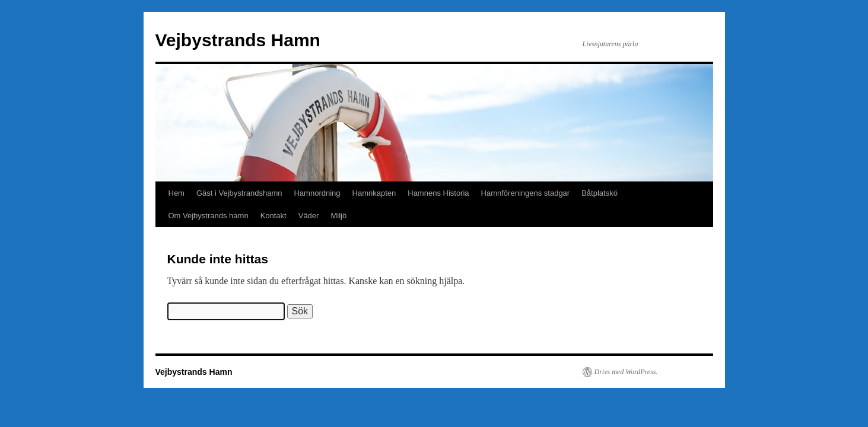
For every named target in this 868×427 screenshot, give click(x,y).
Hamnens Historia (438, 193)
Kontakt (274, 216)
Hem (177, 193)
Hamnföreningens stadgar (526, 193)
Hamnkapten (374, 193)
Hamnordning (317, 193)
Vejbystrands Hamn (238, 40)
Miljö (338, 216)
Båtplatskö (600, 193)
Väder (309, 216)
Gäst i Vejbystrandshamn (239, 193)
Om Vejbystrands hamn (209, 216)
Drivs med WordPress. (626, 372)
